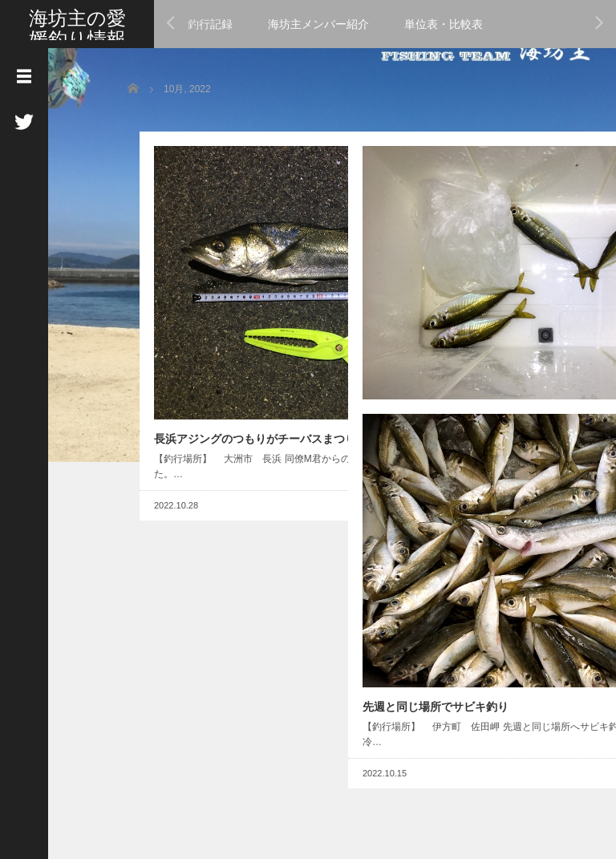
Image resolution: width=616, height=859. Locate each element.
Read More (280, 395)
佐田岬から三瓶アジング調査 (423, 292)
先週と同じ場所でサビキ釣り (423, 560)
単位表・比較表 (444, 24)
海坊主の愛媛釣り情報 (77, 28)
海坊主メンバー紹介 (318, 24)
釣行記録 (210, 24)
